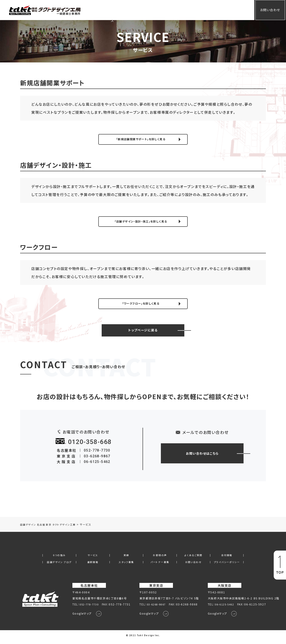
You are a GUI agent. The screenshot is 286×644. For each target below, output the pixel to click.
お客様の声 (160, 10)
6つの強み (59, 558)
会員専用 (232, 10)
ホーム (106, 10)
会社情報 (212, 10)
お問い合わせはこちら (202, 456)
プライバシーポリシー (227, 565)
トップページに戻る (143, 333)
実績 (141, 10)
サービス (124, 10)
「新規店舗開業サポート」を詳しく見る (141, 140)
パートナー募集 (160, 565)
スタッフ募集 (126, 565)
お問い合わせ (267, 10)
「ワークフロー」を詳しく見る (141, 306)
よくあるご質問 (187, 10)
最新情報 (93, 565)
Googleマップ (79, 617)
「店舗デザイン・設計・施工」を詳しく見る (141, 223)
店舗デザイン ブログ (59, 565)
